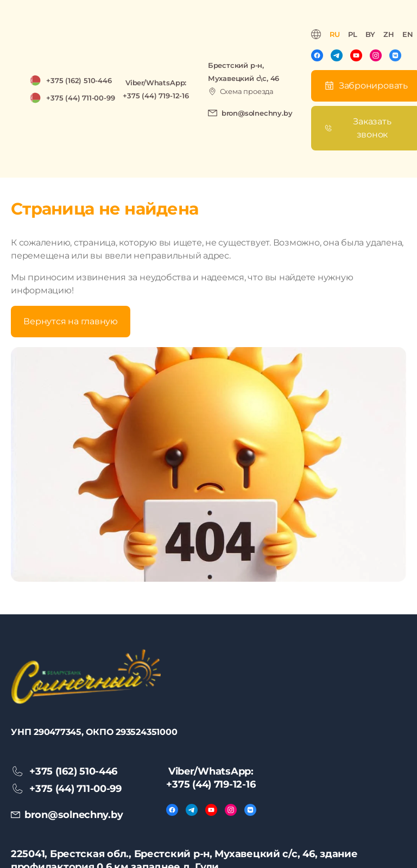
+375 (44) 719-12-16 (156, 96)
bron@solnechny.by (257, 113)
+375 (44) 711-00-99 (80, 98)
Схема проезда (247, 91)
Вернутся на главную (70, 321)
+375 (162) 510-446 (79, 80)
